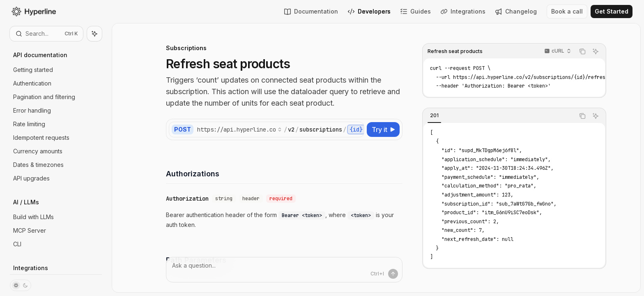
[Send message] (393, 274)
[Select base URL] (239, 129)
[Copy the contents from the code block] (582, 51)
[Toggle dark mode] (21, 285)
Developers (369, 11)
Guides (416, 11)
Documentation (311, 11)
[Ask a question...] (284, 270)
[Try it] (383, 129)
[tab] (434, 116)
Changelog (516, 11)
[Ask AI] (596, 51)
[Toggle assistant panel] (94, 34)
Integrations (463, 11)
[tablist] (499, 116)
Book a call (567, 11)
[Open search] (46, 34)
